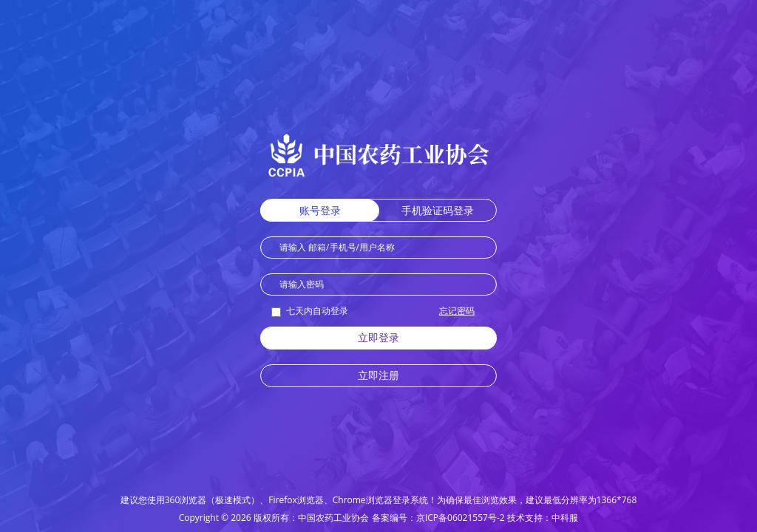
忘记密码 (457, 311)
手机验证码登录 (438, 210)
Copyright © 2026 (215, 518)
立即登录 (378, 337)
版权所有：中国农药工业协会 (311, 518)
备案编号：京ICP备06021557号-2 (438, 518)
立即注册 (378, 375)
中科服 (565, 518)
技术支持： (529, 518)
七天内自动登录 (310, 311)
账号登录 (320, 210)
